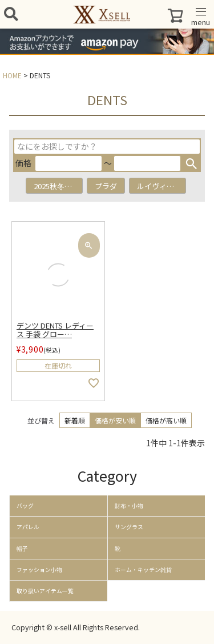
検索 (191, 163)
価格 (23, 163)
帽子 (22, 549)
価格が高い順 (166, 420)
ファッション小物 (39, 570)
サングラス (129, 527)
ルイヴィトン (159, 186)
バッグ (25, 506)
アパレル (28, 527)
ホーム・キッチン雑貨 (143, 570)
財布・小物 (129, 506)
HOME (12, 75)
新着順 (75, 420)
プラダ (106, 186)
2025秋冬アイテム (58, 186)
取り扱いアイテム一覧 (45, 591)
